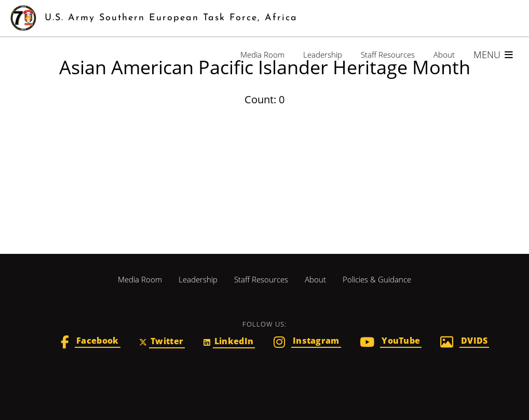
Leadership (323, 55)
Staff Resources (388, 55)
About (444, 55)
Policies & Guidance (377, 279)
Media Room (262, 55)
